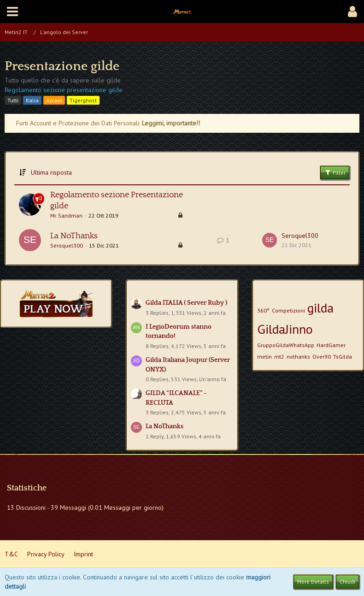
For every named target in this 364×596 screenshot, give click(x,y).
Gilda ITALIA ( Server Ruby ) (186, 303)
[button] (12, 12)
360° (263, 310)
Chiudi (347, 581)
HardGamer (331, 345)
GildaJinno (285, 329)
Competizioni (288, 310)
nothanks (298, 357)
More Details (313, 581)
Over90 (322, 357)
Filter (335, 172)
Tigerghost (83, 100)
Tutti (13, 100)
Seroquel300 (67, 245)
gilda (320, 308)
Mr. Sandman (66, 215)
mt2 (279, 357)
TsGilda (343, 357)
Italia (32, 100)
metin (264, 357)
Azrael (54, 100)
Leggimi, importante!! (171, 123)
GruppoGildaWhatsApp (286, 345)
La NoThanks (74, 236)
